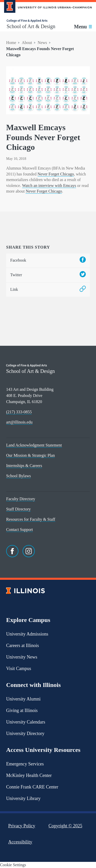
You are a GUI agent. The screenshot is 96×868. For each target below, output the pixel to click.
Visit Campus (19, 669)
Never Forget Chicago (56, 174)
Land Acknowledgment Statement (34, 445)
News (42, 43)
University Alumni (23, 699)
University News (22, 657)
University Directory (25, 733)
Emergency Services (25, 764)
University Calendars (26, 722)
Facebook (48, 260)
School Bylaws (18, 476)
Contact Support (19, 530)
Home (11, 43)
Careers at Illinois (23, 646)
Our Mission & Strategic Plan (30, 455)
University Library (23, 798)
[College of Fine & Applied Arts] (31, 21)
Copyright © (66, 826)
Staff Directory (18, 509)
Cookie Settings (13, 865)
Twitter (48, 275)
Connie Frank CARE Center (32, 787)
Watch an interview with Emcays (49, 186)
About (27, 43)
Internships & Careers (24, 466)
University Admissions (27, 634)
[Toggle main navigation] (83, 27)
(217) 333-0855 (19, 412)
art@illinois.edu (19, 422)
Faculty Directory (21, 499)
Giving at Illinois (22, 710)
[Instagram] (29, 551)
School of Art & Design (31, 26)
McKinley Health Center (29, 775)
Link (48, 290)
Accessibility (20, 842)
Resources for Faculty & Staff (31, 519)
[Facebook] (12, 551)
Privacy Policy (22, 826)
